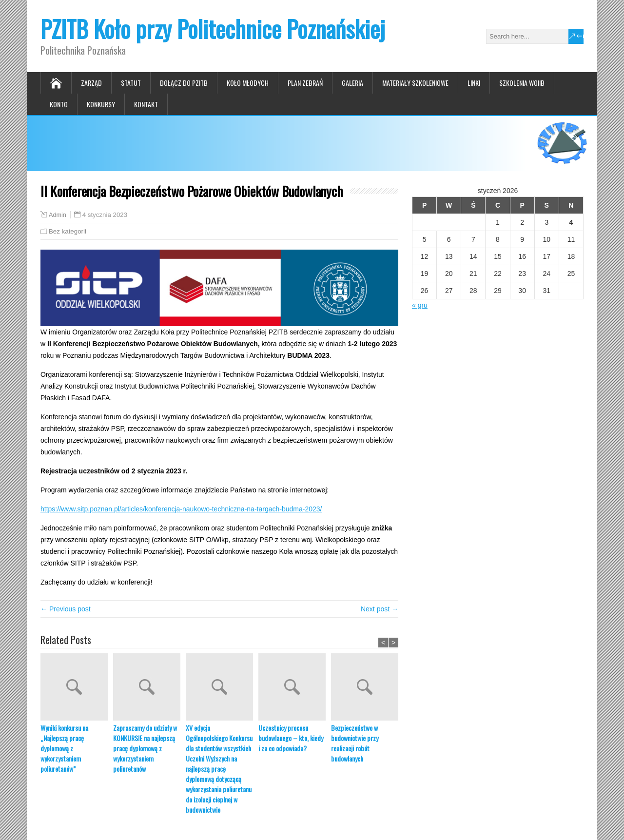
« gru (420, 305)
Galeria (352, 83)
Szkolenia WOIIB (522, 83)
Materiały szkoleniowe (415, 83)
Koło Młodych (248, 83)
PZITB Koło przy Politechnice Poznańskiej (213, 29)
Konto (59, 104)
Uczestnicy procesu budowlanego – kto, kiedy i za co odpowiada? (291, 738)
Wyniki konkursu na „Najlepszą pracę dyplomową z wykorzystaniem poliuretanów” (64, 748)
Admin (58, 215)
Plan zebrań (305, 83)
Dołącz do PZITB (184, 83)
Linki (474, 83)
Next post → (380, 609)
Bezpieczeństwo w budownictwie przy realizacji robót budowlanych (355, 743)
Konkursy (101, 104)
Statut (131, 83)
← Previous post (66, 609)
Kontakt (146, 104)
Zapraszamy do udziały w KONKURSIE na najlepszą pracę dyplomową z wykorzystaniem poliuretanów (145, 748)
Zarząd (91, 83)
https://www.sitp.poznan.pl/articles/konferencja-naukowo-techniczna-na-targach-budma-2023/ (181, 509)
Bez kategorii (68, 231)
